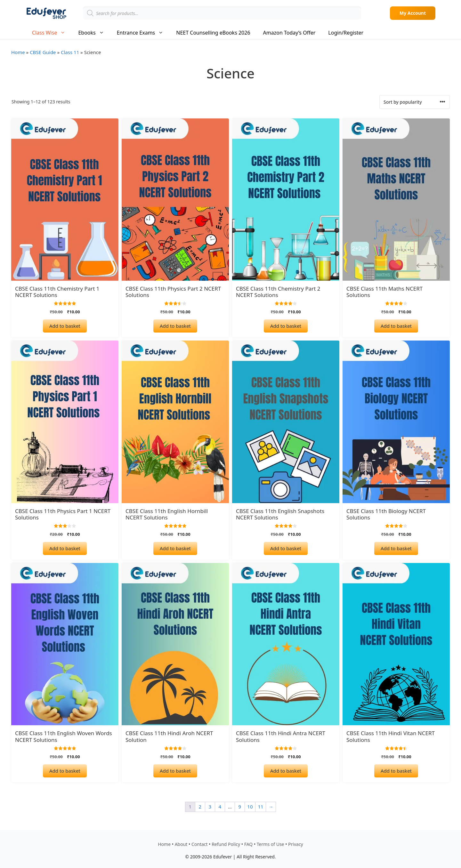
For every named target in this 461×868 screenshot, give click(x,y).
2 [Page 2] (200, 807)
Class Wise (52, 33)
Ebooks (94, 33)
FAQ (249, 844)
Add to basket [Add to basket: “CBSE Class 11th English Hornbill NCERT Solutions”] (175, 548)
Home (18, 52)
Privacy (296, 844)
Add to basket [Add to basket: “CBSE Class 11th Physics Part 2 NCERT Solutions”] (175, 326)
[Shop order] (415, 102)
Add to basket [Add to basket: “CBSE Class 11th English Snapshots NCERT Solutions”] (286, 548)
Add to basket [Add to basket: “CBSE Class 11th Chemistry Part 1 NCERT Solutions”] (65, 326)
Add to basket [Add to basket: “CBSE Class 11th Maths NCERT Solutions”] (396, 326)
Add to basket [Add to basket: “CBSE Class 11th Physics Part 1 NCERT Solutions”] (65, 548)
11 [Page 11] (261, 807)
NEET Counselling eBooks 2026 (213, 33)
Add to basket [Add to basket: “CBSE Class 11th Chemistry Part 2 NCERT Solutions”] (286, 326)
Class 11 (70, 52)
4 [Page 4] (220, 807)
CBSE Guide (43, 52)
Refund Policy (226, 844)
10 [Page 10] (250, 807)
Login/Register (346, 33)
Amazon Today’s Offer (289, 33)
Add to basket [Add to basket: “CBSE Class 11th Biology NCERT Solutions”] (396, 548)
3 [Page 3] (210, 807)
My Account (413, 13)
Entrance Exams (143, 33)
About (181, 844)
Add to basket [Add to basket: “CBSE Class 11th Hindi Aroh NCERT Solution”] (175, 771)
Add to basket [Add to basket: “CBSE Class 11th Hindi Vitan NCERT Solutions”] (396, 771)
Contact (200, 844)
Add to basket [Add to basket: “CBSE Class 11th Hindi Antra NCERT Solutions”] (286, 771)
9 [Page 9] (240, 807)
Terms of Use (271, 844)
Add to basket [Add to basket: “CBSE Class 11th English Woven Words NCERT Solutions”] (65, 771)
